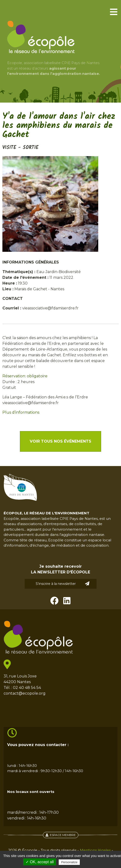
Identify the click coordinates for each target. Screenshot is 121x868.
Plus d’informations (21, 412)
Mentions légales (95, 850)
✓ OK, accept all (40, 862)
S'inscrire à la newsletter (63, 584)
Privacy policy (92, 862)
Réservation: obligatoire (25, 376)
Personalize (69, 862)
